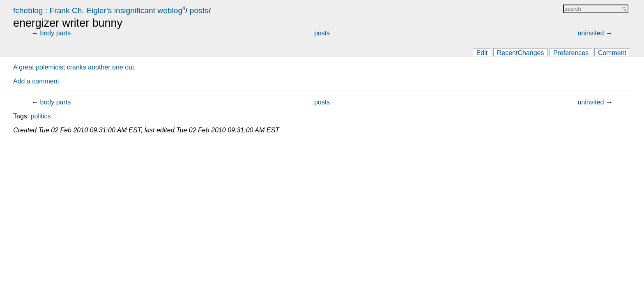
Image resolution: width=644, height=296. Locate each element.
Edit (482, 53)
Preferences (571, 53)
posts (199, 10)
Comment (612, 53)
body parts (56, 33)
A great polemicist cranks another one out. (75, 67)
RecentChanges (521, 53)
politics (41, 116)
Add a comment (36, 81)
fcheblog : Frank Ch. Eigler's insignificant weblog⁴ (99, 10)
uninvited (591, 33)
